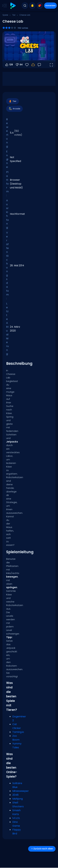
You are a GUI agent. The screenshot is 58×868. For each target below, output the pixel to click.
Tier (14, 15)
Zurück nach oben (42, 849)
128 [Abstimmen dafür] (9, 65)
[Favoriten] (27, 65)
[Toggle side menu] (4, 6)
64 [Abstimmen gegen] (19, 65)
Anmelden (50, 5)
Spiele (5, 15)
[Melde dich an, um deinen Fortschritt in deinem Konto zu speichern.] (33, 65)
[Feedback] (39, 65)
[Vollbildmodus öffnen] (51, 65)
